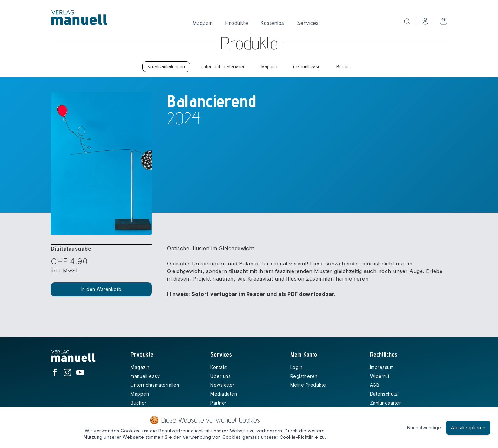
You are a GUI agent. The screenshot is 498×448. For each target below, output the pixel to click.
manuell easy (145, 376)
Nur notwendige (424, 428)
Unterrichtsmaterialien (155, 385)
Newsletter (222, 385)
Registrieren (304, 376)
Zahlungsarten (386, 403)
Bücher (138, 403)
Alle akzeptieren (468, 428)
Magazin (203, 23)
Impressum (382, 367)
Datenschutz (384, 394)
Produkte (237, 23)
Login (296, 367)
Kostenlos (273, 23)
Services (308, 23)
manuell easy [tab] (307, 67)
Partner (219, 403)
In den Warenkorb (101, 289)
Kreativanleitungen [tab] (166, 67)
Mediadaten (224, 394)
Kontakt (219, 367)
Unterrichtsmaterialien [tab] (223, 67)
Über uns (220, 376)
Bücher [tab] (343, 67)
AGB (375, 385)
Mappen (140, 394)
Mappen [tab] (269, 67)
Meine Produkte (308, 385)
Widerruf (380, 376)
